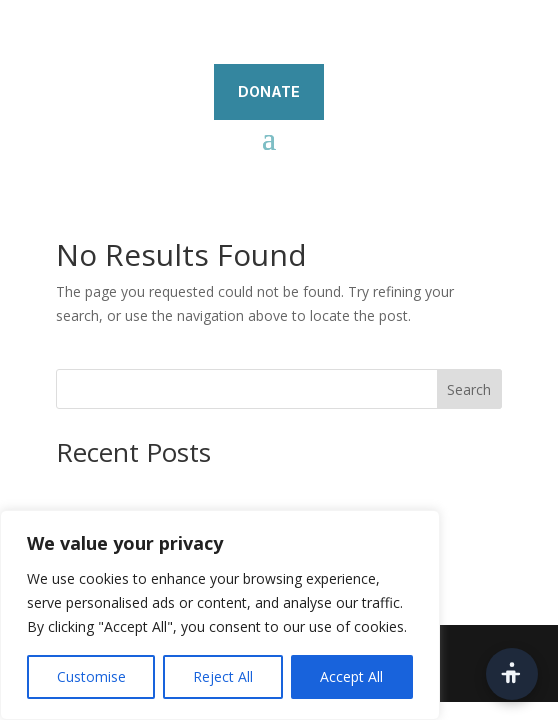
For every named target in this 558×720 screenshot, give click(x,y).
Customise (91, 676)
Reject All (223, 676)
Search (469, 389)
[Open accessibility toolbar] (512, 674)
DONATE (269, 91)
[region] (220, 615)
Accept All (351, 676)
